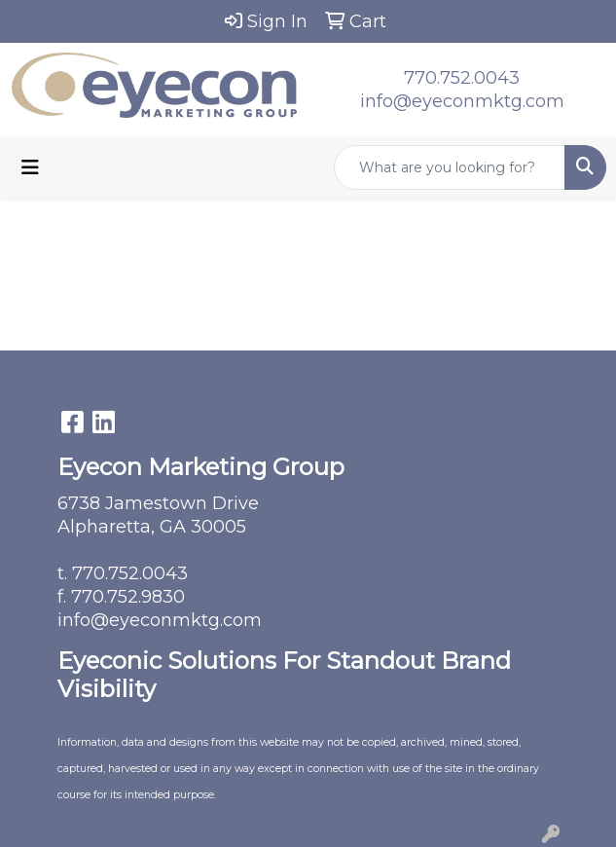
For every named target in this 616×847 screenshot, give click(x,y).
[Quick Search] (450, 167)
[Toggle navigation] (30, 167)
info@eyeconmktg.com (462, 101)
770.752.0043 (462, 78)
